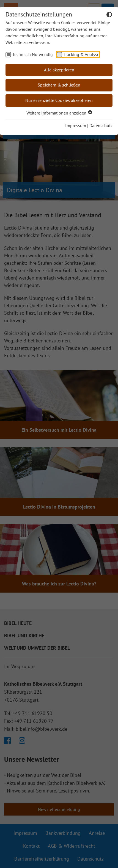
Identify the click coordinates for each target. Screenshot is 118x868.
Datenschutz (101, 125)
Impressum (76, 125)
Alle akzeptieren (59, 70)
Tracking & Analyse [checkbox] (81, 54)
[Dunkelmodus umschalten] (109, 15)
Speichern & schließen (59, 85)
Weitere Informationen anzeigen (59, 113)
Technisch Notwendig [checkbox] (33, 54)
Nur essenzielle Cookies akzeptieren (59, 100)
